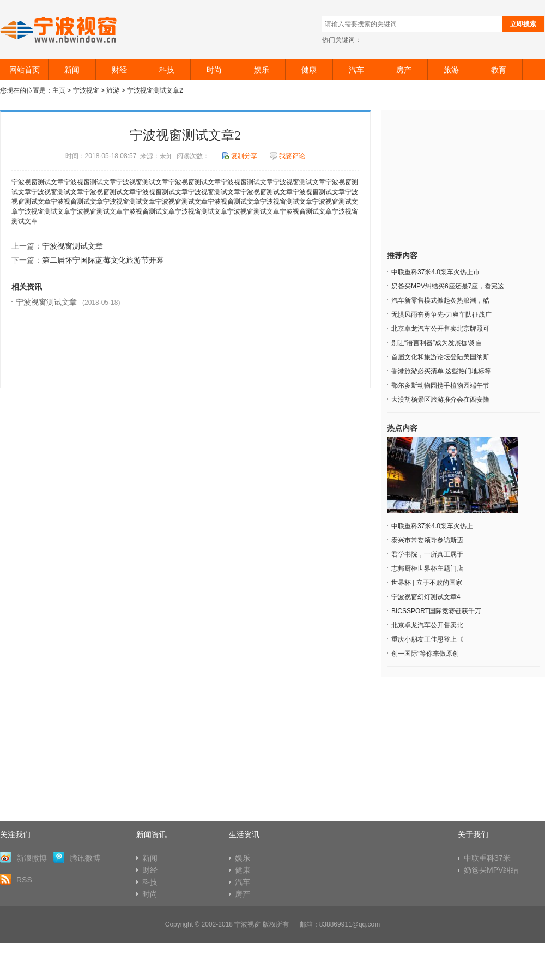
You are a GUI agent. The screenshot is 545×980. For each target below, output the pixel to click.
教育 (499, 70)
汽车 (356, 70)
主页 (59, 90)
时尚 (214, 70)
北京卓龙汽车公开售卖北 (427, 625)
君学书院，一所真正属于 (427, 554)
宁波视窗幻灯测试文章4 (426, 597)
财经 (119, 70)
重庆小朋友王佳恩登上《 (427, 639)
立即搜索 (523, 24)
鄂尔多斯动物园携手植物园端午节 (440, 385)
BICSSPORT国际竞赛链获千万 (436, 611)
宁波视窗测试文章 (72, 246)
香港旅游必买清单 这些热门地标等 (441, 371)
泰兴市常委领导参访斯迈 (427, 540)
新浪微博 (23, 857)
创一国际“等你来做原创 (425, 654)
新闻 (72, 70)
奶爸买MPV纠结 (491, 870)
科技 (167, 70)
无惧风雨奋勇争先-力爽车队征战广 (441, 314)
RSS (16, 879)
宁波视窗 (59, 30)
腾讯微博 (77, 857)
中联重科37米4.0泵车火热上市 (435, 272)
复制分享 (240, 156)
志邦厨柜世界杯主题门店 (427, 568)
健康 (309, 70)
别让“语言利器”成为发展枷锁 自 (437, 343)
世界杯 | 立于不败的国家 (427, 583)
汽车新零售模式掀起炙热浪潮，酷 (440, 300)
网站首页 (25, 70)
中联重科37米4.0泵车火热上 (432, 526)
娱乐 (262, 70)
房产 (404, 70)
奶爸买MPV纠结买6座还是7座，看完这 (448, 286)
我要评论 (287, 156)
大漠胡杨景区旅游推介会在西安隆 (440, 400)
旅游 (451, 70)
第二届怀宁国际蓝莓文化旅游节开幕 (103, 260)
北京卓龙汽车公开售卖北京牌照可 (440, 329)
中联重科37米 (487, 858)
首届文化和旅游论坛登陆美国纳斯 (440, 357)
